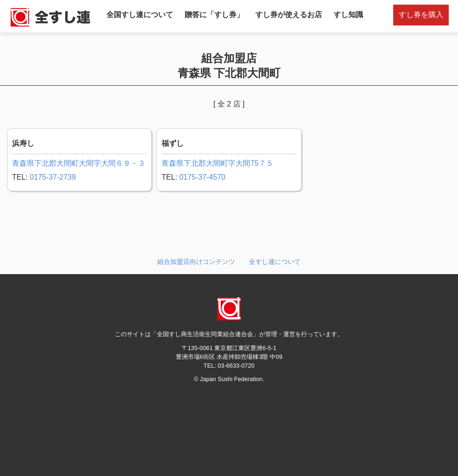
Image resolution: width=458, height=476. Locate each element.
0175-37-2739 (53, 177)
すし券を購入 (421, 15)
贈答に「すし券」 (214, 15)
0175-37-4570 (203, 177)
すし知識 (348, 15)
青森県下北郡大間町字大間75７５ (217, 163)
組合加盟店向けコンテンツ (196, 262)
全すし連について (275, 262)
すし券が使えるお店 (289, 15)
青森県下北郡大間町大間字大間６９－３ (79, 163)
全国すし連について (140, 15)
